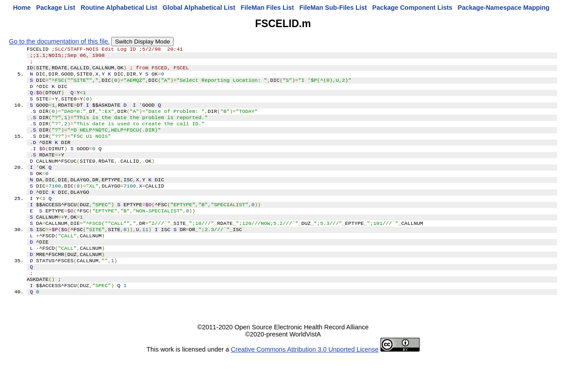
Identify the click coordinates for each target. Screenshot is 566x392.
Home (22, 8)
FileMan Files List (267, 8)
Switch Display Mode (142, 42)
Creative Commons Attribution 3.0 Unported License (305, 385)
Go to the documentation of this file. (59, 41)
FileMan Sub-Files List (333, 8)
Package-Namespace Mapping (504, 8)
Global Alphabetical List (199, 8)
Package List (56, 8)
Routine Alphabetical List (119, 8)
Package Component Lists (412, 8)
